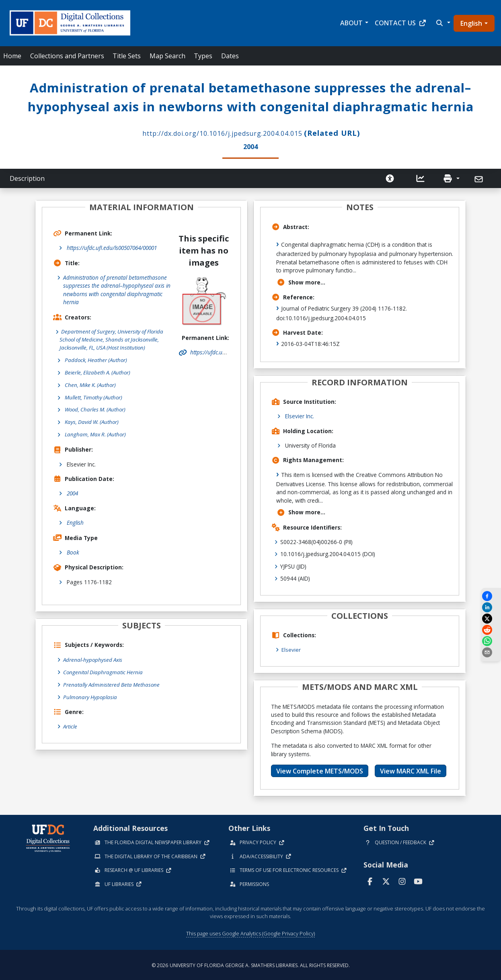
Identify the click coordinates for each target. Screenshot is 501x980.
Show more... (301, 281)
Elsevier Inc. (300, 415)
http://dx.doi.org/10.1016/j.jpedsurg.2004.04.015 (222, 133)
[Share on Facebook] (491, 596)
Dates (230, 56)
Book (73, 553)
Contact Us (401, 23)
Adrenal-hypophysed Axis (94, 660)
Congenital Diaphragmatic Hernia (104, 672)
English (471, 23)
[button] (442, 23)
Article (70, 726)
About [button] (351, 23)
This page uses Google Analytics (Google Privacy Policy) (250, 932)
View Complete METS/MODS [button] (320, 769)
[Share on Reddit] (491, 630)
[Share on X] (491, 619)
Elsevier (291, 649)
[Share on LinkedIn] (491, 607)
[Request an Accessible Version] (390, 178)
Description (27, 178)
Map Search (167, 56)
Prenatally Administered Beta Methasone (112, 685)
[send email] (491, 652)
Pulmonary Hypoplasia (91, 697)
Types (203, 56)
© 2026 (251, 964)
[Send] (479, 178)
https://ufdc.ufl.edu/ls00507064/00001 (112, 247)
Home (12, 56)
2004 (72, 494)
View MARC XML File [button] (411, 769)
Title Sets (127, 56)
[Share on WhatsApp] (491, 641)
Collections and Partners (67, 56)
